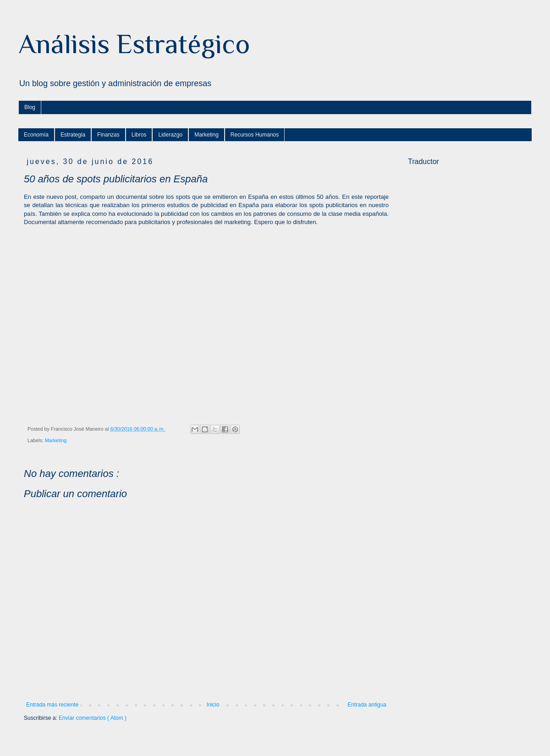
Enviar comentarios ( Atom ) (93, 718)
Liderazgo (170, 135)
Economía (36, 135)
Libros (139, 135)
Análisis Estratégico (134, 44)
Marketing (206, 135)
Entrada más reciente (52, 705)
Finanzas (108, 135)
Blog (30, 107)
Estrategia (73, 135)
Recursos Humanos (255, 135)
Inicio (213, 705)
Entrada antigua (367, 705)
